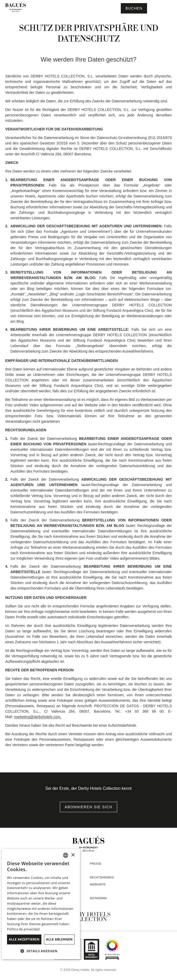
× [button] (73, 855)
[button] (41, 951)
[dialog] (41, 904)
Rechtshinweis (102, 877)
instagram (98, 898)
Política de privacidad (23, 929)
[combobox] (66, 855)
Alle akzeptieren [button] (24, 939)
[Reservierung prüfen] (134, 8)
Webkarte (98, 884)
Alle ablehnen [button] (59, 939)
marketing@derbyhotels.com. (37, 717)
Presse (96, 864)
